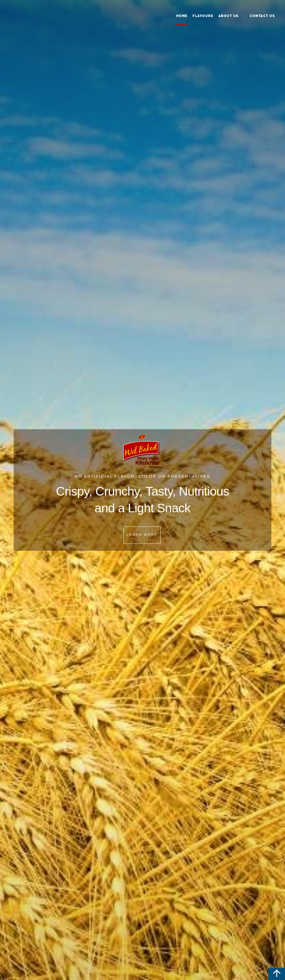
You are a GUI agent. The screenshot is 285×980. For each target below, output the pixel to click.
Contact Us (262, 16)
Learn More (142, 535)
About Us (229, 16)
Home (182, 16)
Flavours (203, 16)
